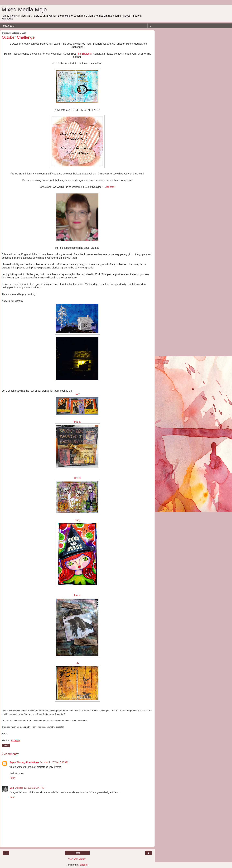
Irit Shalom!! (85, 54)
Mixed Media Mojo (24, 9)
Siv (77, 663)
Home (77, 853)
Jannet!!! (111, 187)
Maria (77, 422)
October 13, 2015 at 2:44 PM (30, 788)
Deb (12, 788)
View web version (77, 859)
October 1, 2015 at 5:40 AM (54, 762)
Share (6, 746)
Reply (12, 778)
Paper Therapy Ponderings (24, 762)
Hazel (77, 478)
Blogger (84, 865)
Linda (77, 595)
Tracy (77, 520)
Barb (77, 394)
